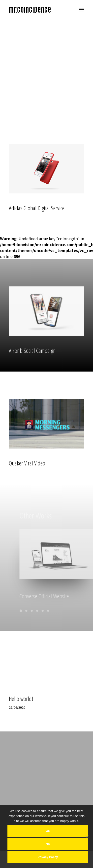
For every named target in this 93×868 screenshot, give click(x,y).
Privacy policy (48, 857)
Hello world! (21, 727)
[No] (87, 837)
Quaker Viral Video (27, 477)
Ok (48, 831)
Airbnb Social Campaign (32, 365)
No (48, 844)
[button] (82, 10)
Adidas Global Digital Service (37, 209)
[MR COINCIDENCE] (30, 10)
